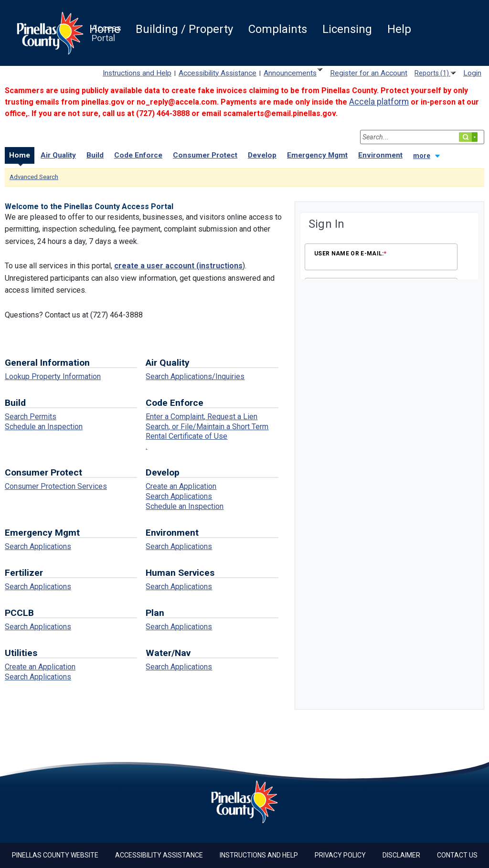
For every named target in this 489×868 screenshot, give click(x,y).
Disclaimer (401, 855)
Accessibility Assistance (159, 855)
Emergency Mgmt (317, 155)
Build (95, 155)
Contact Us (457, 855)
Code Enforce (138, 155)
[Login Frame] (389, 247)
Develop (262, 155)
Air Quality (58, 155)
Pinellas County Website (55, 855)
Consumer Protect (205, 155)
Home (20, 155)
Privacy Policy (340, 855)
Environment (380, 155)
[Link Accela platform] (379, 102)
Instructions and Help (259, 855)
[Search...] (422, 137)
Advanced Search (34, 177)
